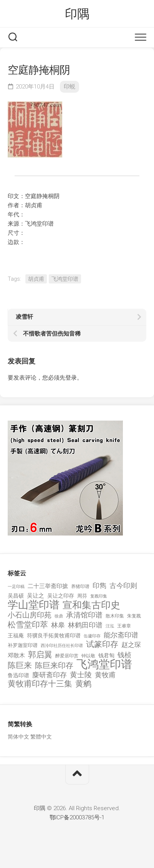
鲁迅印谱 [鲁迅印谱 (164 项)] (18, 675)
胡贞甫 (36, 279)
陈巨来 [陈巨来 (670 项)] (20, 666)
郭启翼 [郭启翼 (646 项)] (40, 655)
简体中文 (18, 737)
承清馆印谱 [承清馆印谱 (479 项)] (84, 615)
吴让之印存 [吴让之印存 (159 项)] (61, 596)
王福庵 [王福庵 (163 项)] (16, 635)
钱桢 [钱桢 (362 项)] (124, 655)
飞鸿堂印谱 (65, 279)
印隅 (77, 14)
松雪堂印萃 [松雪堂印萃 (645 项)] (28, 625)
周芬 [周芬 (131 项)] (82, 596)
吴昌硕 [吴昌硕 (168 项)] (16, 596)
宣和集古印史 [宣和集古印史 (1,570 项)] (91, 605)
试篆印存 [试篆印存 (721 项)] (102, 644)
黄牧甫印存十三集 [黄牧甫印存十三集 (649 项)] (40, 684)
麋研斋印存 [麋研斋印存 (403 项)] (50, 675)
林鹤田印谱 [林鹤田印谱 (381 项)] (85, 625)
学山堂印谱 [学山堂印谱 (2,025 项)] (34, 605)
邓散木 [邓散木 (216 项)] (16, 655)
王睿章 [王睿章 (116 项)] (124, 626)
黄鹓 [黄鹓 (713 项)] (83, 684)
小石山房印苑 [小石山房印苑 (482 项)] (30, 615)
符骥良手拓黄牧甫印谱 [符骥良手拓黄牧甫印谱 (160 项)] (54, 635)
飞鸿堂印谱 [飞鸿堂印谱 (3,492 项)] (104, 664)
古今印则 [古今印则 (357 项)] (123, 586)
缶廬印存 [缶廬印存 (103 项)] (92, 636)
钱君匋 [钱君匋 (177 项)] (106, 655)
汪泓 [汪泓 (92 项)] (110, 626)
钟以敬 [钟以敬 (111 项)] (88, 656)
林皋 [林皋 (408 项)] (58, 625)
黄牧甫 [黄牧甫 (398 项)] (105, 675)
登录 (71, 378)
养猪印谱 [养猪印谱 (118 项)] (80, 586)
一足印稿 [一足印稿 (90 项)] (16, 587)
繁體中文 (41, 737)
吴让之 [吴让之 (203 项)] (36, 596)
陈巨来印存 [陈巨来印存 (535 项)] (54, 666)
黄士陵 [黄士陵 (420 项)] (81, 675)
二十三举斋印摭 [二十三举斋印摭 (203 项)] (48, 586)
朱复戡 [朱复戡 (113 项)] (134, 616)
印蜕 (70, 87)
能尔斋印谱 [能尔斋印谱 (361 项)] (121, 635)
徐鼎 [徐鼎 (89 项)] (59, 616)
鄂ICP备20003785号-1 (77, 817)
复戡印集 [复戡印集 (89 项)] (99, 596)
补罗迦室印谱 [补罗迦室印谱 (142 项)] (23, 645)
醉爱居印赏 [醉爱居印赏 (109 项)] (67, 656)
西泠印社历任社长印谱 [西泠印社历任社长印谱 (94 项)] (62, 646)
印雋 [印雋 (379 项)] (99, 585)
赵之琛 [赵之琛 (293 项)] (131, 645)
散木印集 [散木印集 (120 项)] (115, 616)
